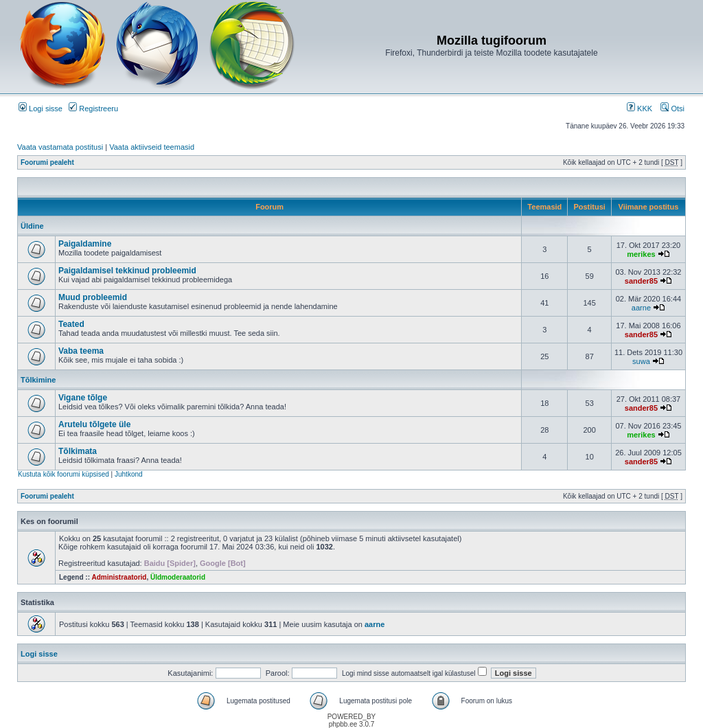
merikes (641, 254)
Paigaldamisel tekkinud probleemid (127, 271)
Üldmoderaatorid (178, 577)
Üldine (32, 226)
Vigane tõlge (83, 398)
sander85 (641, 281)
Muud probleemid (93, 297)
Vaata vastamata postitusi (60, 147)
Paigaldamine (85, 244)
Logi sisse (41, 109)
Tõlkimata (78, 451)
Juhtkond (129, 474)
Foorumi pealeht (47, 162)
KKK (639, 109)
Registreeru (93, 109)
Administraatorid (119, 577)
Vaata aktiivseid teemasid (152, 147)
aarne (641, 308)
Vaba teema (81, 351)
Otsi (672, 109)
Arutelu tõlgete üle (94, 424)
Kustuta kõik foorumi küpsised (64, 474)
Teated (71, 324)
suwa (641, 361)
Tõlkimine (38, 380)
